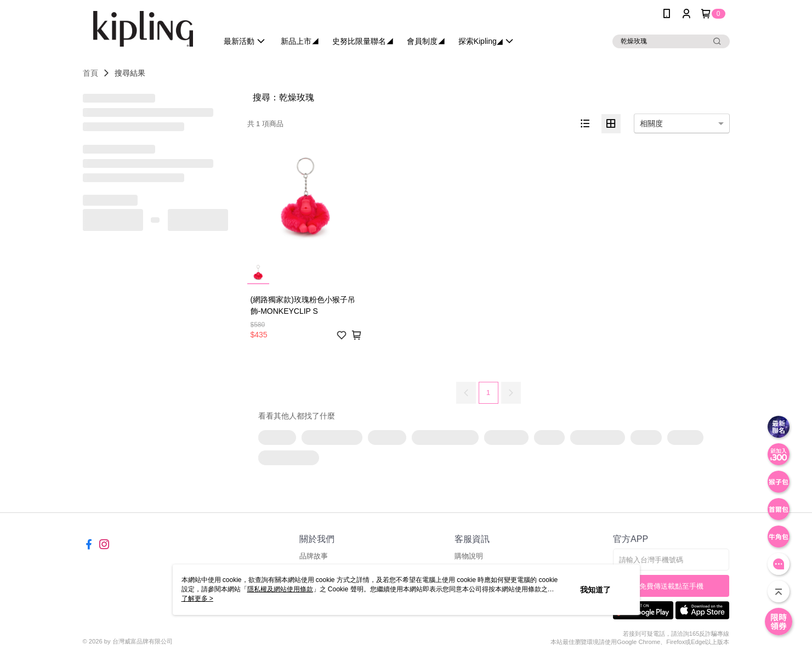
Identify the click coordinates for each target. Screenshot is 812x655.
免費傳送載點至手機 (671, 586)
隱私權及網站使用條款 (280, 589)
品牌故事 (314, 556)
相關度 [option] (651, 123)
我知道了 (595, 590)
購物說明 (469, 556)
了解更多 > (197, 598)
